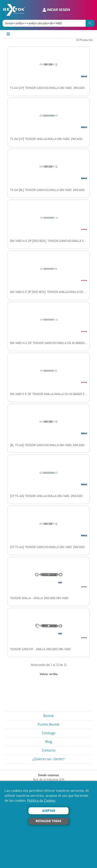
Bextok (48, 716)
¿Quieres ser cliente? (49, 759)
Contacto (49, 750)
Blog (49, 742)
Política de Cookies (41, 801)
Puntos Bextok (49, 724)
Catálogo (49, 733)
